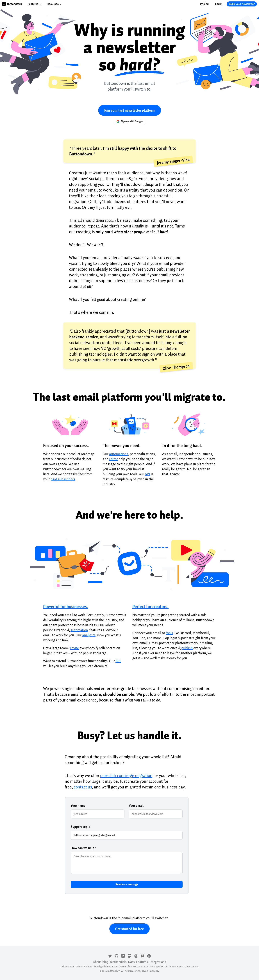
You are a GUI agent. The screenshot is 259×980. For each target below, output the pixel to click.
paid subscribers (63, 479)
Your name (78, 806)
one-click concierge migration (126, 776)
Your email (136, 806)
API (147, 474)
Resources (54, 4)
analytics (89, 635)
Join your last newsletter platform (130, 110)
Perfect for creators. (150, 607)
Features (34, 4)
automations (119, 454)
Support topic (80, 827)
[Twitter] (110, 956)
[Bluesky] (142, 956)
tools (169, 633)
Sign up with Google (130, 121)
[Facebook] (149, 956)
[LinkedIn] (123, 956)
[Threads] (136, 956)
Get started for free (129, 929)
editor (113, 459)
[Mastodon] (129, 956)
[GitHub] (117, 956)
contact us (83, 787)
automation (79, 630)
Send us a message (127, 884)
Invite (74, 648)
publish (187, 648)
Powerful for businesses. (66, 607)
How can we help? (83, 848)
